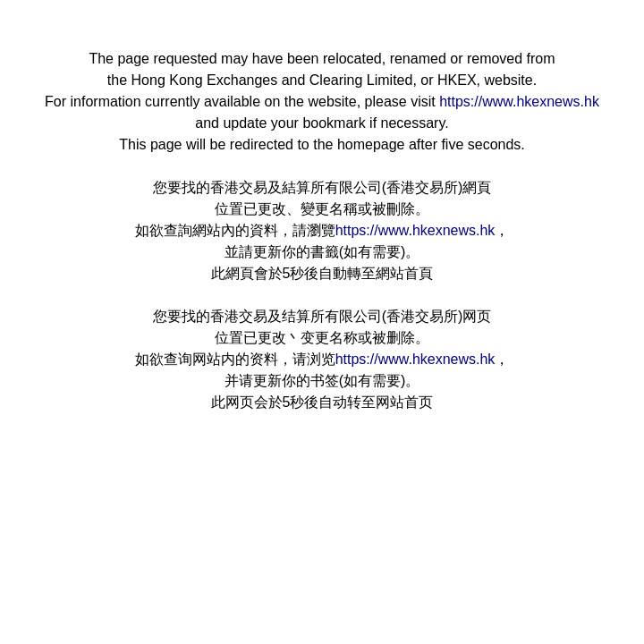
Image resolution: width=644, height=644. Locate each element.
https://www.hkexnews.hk (519, 102)
